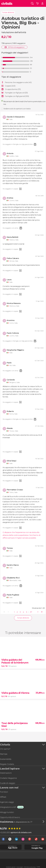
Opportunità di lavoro (10, 817)
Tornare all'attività (8, 13)
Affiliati (3, 797)
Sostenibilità (6, 759)
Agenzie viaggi (7, 802)
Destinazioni (6, 773)
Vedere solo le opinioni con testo (17, 109)
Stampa (4, 754)
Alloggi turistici (7, 812)
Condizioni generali (11, 867)
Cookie (38, 867)
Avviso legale (20, 867)
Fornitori (4, 792)
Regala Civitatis (7, 764)
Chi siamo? (5, 749)
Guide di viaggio (8, 783)
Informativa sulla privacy (30, 867)
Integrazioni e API (8, 807)
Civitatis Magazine (8, 778)
